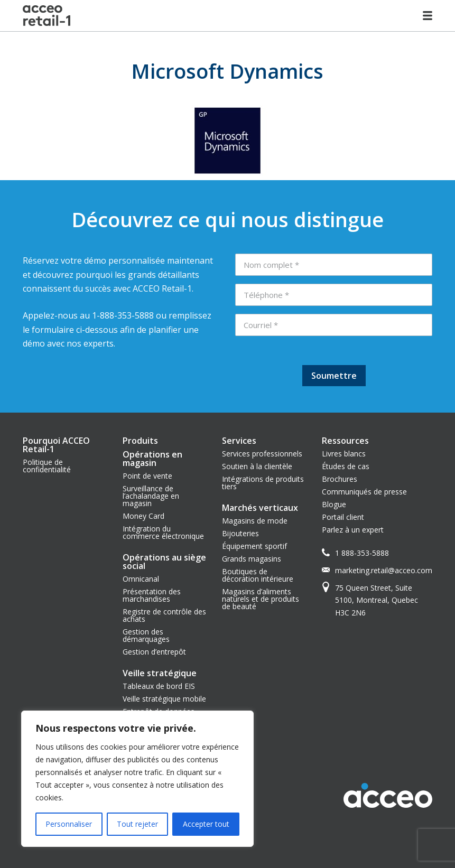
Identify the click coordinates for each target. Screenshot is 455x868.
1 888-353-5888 (362, 553)
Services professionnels (262, 454)
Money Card (143, 516)
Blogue (334, 504)
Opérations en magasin (152, 459)
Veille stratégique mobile (164, 699)
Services (239, 441)
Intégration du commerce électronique (163, 532)
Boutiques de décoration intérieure (258, 575)
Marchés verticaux (260, 508)
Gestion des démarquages (146, 635)
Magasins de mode (255, 521)
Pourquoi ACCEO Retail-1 (56, 445)
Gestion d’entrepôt (154, 652)
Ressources (345, 441)
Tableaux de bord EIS (159, 686)
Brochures (340, 479)
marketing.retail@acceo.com (384, 570)
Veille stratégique (160, 673)
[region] (137, 779)
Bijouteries (240, 533)
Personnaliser (69, 824)
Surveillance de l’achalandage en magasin (151, 496)
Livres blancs (344, 454)
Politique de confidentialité (47, 466)
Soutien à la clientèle (257, 466)
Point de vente (147, 476)
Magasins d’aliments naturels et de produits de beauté (261, 599)
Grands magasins (252, 559)
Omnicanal (141, 579)
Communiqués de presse (364, 492)
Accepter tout (206, 824)
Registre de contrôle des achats (164, 615)
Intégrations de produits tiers (263, 483)
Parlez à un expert (353, 530)
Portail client (343, 517)
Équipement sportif (254, 546)
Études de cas (346, 466)
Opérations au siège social (164, 562)
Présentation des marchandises (152, 595)
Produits (140, 441)
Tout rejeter (137, 824)
